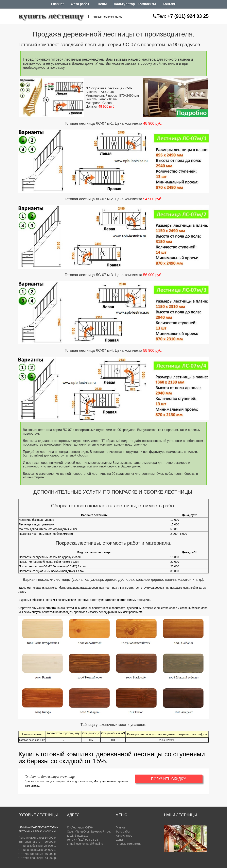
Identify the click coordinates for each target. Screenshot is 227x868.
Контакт (169, 4)
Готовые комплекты (128, 844)
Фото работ (80, 4)
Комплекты (147, 4)
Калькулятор (124, 4)
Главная (58, 4)
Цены (102, 4)
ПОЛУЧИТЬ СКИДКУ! (176, 779)
